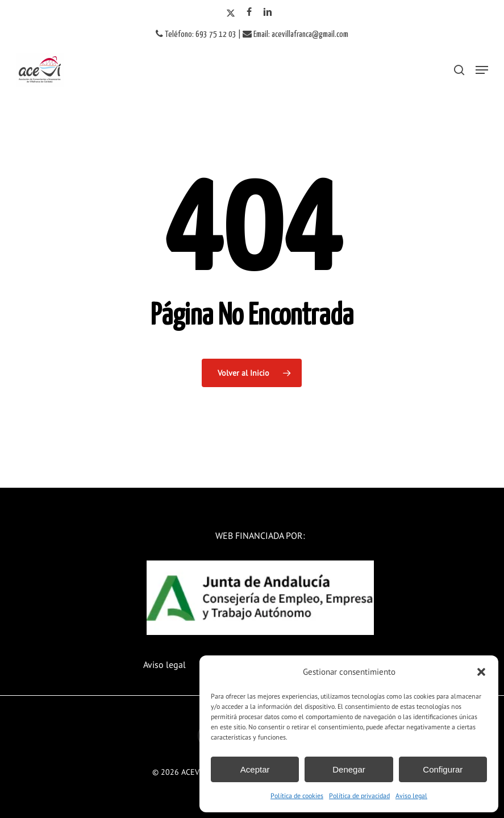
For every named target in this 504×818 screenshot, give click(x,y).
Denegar (349, 769)
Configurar (443, 769)
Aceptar (255, 769)
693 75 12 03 (216, 34)
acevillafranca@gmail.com (310, 34)
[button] (481, 672)
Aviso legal (411, 796)
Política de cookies (297, 796)
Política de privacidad (359, 796)
